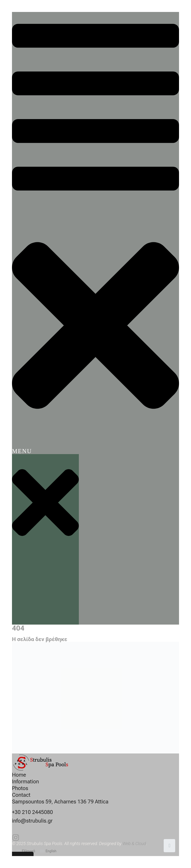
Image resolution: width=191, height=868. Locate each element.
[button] (95, 233)
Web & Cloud (134, 843)
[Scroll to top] (169, 846)
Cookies (19, 857)
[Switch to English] (48, 851)
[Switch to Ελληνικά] (26, 851)
